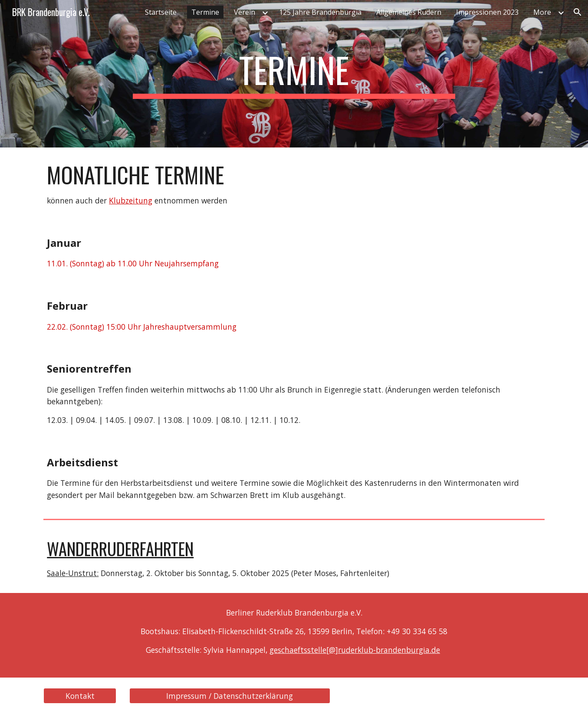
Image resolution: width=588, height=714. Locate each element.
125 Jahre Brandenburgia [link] (320, 12)
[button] (578, 12)
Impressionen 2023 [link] (487, 12)
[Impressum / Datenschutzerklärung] (230, 696)
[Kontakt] (80, 696)
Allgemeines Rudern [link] (409, 12)
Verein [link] (245, 12)
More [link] (542, 12)
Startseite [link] (161, 12)
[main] (294, 74)
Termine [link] (205, 12)
